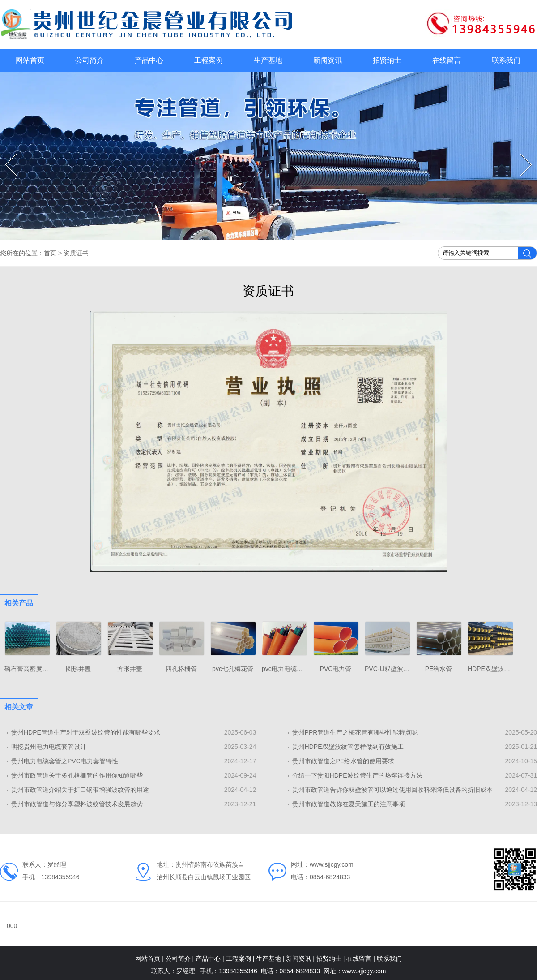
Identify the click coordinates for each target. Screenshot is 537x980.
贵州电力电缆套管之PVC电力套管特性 (65, 761)
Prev (6, 154)
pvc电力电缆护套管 (289, 669)
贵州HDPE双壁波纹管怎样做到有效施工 (348, 747)
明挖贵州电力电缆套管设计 (49, 747)
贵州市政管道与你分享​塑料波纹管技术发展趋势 (77, 804)
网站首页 (30, 60)
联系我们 (506, 60)
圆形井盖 (78, 669)
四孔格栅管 (181, 669)
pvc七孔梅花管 (233, 669)
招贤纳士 (387, 60)
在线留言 (447, 60)
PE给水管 (439, 669)
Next (521, 154)
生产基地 (268, 60)
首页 (50, 253)
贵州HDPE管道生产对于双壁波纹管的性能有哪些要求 (86, 732)
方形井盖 (130, 669)
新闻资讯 (328, 60)
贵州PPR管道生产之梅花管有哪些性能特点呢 (355, 732)
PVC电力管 (336, 669)
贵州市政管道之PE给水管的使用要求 (343, 761)
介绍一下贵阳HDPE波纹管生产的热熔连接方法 (357, 775)
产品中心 (149, 60)
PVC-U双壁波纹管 (390, 669)
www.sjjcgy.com (332, 864)
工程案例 (209, 60)
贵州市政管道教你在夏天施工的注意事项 (349, 804)
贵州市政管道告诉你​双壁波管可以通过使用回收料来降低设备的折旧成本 (392, 790)
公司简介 (89, 60)
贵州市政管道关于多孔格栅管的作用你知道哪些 (77, 775)
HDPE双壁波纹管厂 (495, 669)
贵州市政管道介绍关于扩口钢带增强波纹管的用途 (80, 790)
